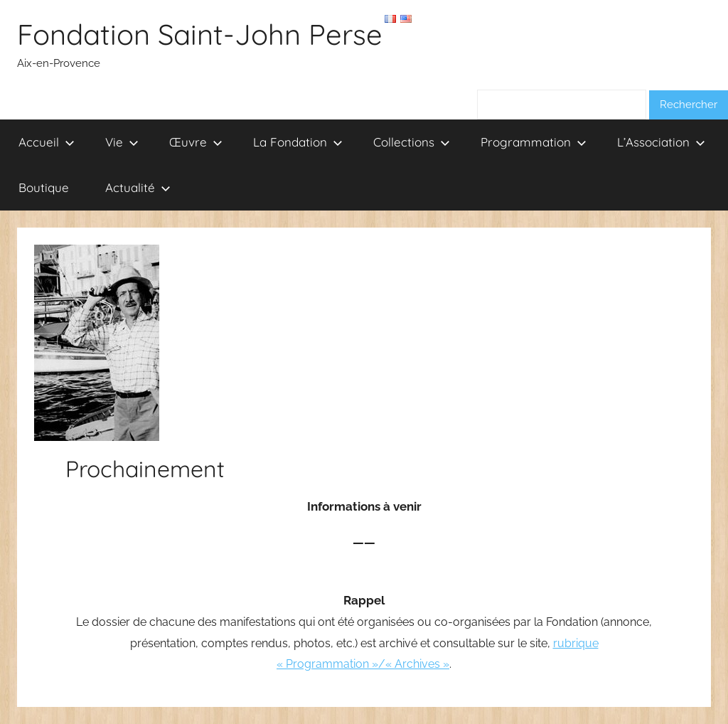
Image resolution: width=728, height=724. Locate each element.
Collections (412, 142)
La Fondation (298, 142)
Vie (122, 142)
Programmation (534, 142)
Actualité (138, 187)
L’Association (661, 142)
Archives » (422, 664)
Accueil (47, 142)
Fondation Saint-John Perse (200, 34)
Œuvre (196, 142)
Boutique (44, 187)
